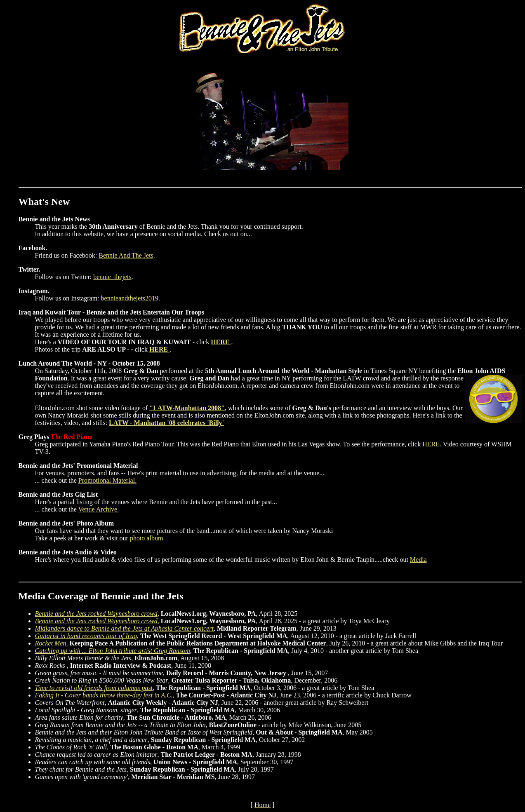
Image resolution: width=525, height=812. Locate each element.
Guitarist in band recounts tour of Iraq (86, 636)
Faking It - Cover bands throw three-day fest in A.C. (104, 695)
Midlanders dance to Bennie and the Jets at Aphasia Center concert (124, 628)
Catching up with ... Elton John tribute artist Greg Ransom (113, 651)
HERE (221, 342)
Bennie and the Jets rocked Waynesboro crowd (96, 614)
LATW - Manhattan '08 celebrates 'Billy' (166, 423)
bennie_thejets (112, 277)
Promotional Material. (107, 480)
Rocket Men (51, 643)
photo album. (147, 538)
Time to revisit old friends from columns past (94, 688)
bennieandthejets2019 (130, 298)
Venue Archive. (99, 509)
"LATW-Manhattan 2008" (187, 408)
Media (418, 560)
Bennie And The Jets (126, 255)
